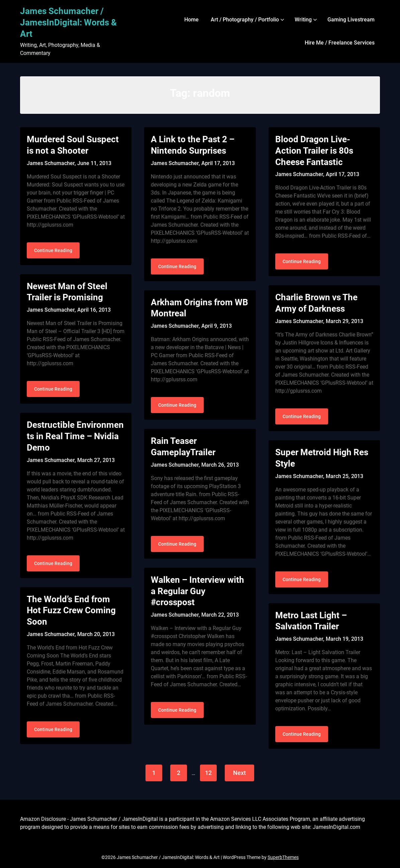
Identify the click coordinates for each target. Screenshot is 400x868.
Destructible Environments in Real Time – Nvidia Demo (75, 436)
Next (239, 773)
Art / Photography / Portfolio (245, 20)
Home (191, 20)
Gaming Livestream (351, 20)
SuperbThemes (283, 857)
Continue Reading (53, 250)
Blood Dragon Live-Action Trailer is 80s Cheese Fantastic (314, 151)
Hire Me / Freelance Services (340, 43)
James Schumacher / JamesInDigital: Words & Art (68, 22)
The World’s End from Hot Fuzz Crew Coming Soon (71, 611)
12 (208, 773)
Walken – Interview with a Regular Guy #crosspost (197, 591)
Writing (303, 20)
